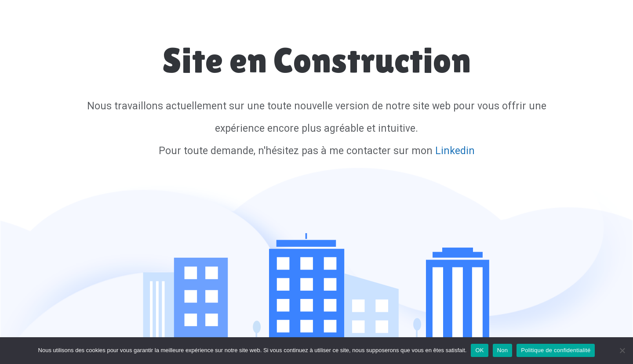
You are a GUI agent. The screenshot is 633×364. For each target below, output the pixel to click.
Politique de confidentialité (556, 350)
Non (503, 350)
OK (479, 350)
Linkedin (455, 151)
